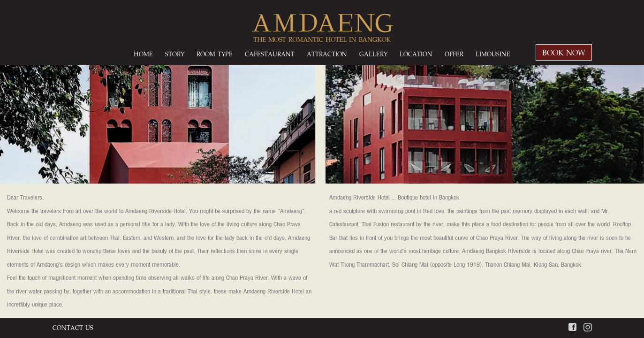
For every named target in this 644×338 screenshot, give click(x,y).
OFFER (454, 54)
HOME (143, 54)
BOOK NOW (564, 52)
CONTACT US (73, 327)
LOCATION (416, 54)
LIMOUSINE (493, 54)
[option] (322, 168)
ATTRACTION (327, 54)
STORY (175, 54)
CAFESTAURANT (270, 54)
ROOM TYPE (215, 54)
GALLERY (373, 54)
